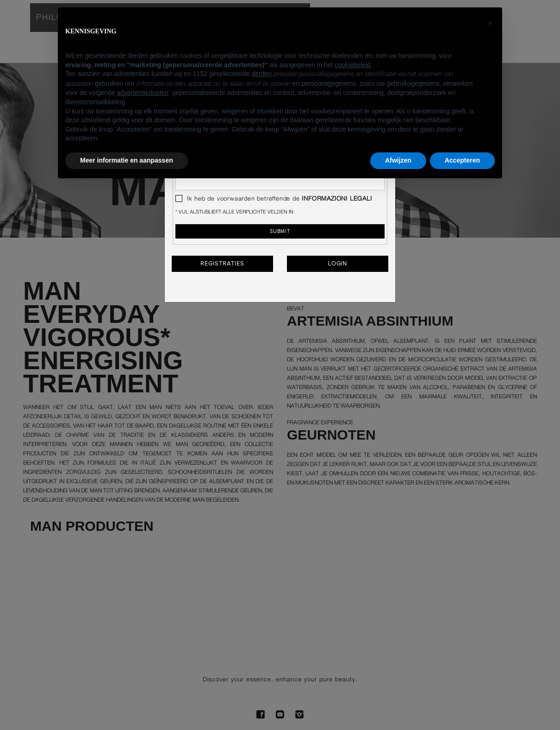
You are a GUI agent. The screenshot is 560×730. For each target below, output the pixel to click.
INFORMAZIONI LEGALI (337, 199)
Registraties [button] (222, 264)
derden (261, 74)
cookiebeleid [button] (353, 65)
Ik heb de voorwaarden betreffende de (274, 198)
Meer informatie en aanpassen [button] (127, 160)
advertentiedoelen (142, 93)
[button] (490, 22)
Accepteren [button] (462, 160)
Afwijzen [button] (398, 160)
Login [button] (338, 264)
